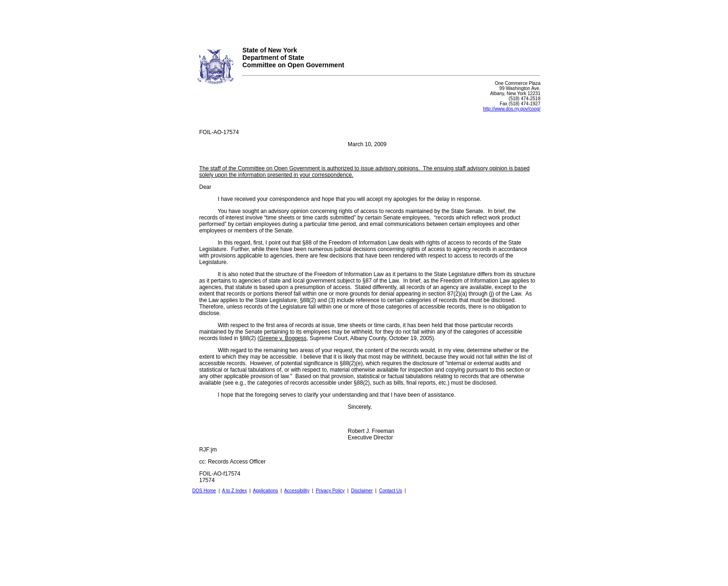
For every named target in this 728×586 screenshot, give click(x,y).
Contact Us (390, 491)
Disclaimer (362, 491)
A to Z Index (234, 491)
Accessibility (297, 491)
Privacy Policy (330, 491)
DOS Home (204, 491)
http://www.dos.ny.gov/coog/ (512, 109)
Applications (266, 491)
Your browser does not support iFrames (364, 20)
